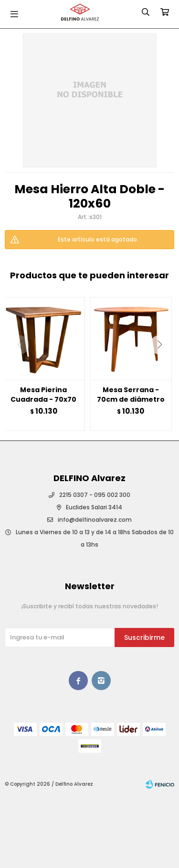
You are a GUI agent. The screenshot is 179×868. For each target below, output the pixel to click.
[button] (163, 364)
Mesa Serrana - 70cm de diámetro (131, 395)
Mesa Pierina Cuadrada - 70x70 (43, 395)
